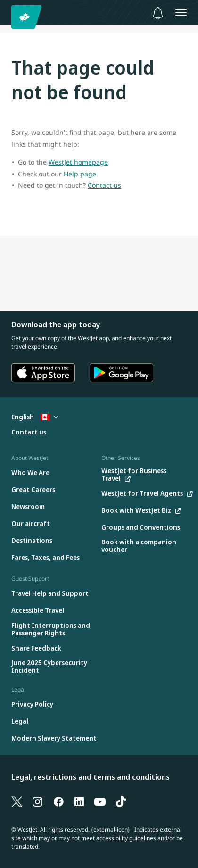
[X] (17, 801)
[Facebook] (58, 801)
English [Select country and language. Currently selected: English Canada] (35, 417)
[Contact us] (29, 432)
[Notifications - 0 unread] (158, 13)
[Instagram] (38, 801)
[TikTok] (121, 801)
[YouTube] (100, 801)
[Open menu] (181, 12)
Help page (80, 174)
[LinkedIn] (79, 801)
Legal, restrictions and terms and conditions (91, 777)
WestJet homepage (78, 162)
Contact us (104, 185)
